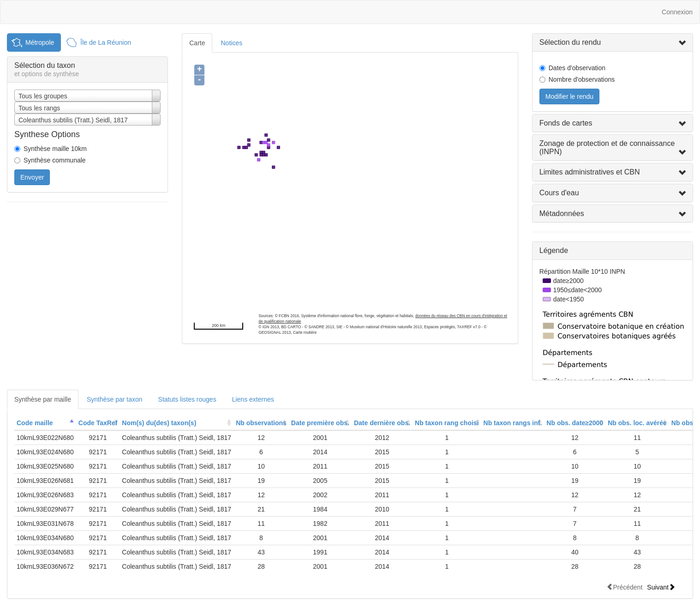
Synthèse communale (55, 160)
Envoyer (32, 177)
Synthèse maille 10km (55, 149)
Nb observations (261, 423)
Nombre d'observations (582, 79)
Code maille (35, 423)
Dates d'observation (577, 68)
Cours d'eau (559, 193)
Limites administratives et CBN (590, 172)
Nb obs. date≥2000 (575, 423)
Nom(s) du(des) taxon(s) (159, 423)
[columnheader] (45, 423)
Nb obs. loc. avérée (637, 423)
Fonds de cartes (566, 123)
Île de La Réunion (106, 42)
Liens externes (253, 399)
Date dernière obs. (382, 423)
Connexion (677, 12)
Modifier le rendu (569, 96)
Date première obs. (320, 423)
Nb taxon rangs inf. (513, 423)
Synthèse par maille (43, 399)
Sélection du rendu (570, 42)
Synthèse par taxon (115, 399)
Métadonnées (562, 214)
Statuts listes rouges (187, 399)
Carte (197, 43)
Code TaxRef (98, 423)
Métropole (40, 42)
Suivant (661, 587)
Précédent (624, 587)
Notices (231, 43)
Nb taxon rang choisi (447, 423)
